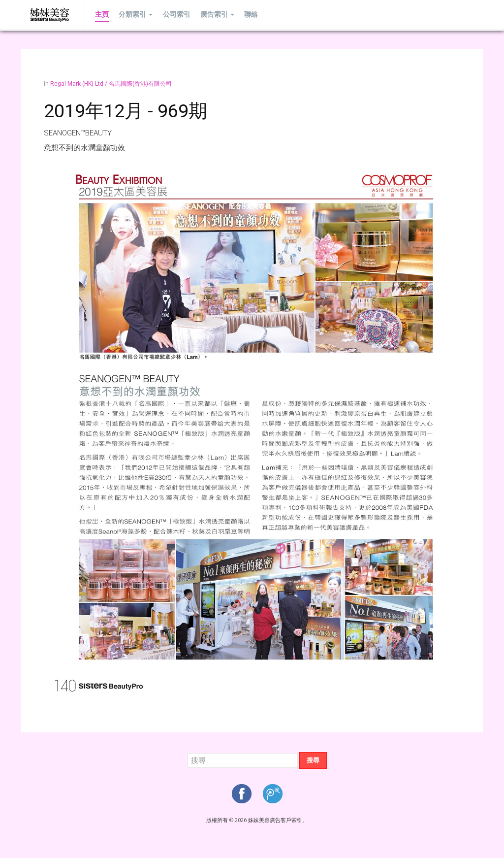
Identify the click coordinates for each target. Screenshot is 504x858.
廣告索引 (217, 15)
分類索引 (136, 15)
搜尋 (313, 760)
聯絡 (251, 15)
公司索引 (176, 15)
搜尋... (188, 752)
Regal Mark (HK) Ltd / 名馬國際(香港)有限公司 (111, 84)
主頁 (102, 15)
